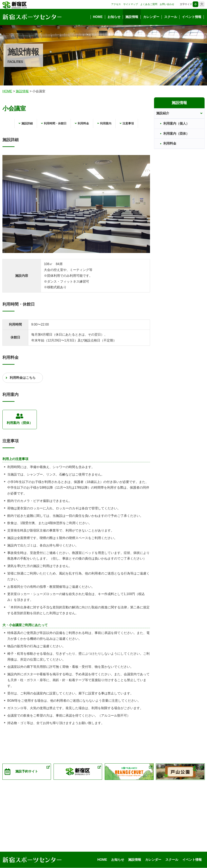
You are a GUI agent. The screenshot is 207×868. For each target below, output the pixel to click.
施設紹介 (163, 113)
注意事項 (128, 123)
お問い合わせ (167, 4)
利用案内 (106, 123)
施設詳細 (27, 123)
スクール (171, 17)
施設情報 (132, 17)
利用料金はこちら (23, 378)
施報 (22, 91)
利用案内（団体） (20, 419)
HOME (98, 17)
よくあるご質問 (149, 4)
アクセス (116, 4)
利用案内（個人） (176, 123)
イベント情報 (192, 17)
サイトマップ (131, 4)
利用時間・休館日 (55, 123)
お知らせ (114, 17)
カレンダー (151, 17)
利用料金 (83, 123)
